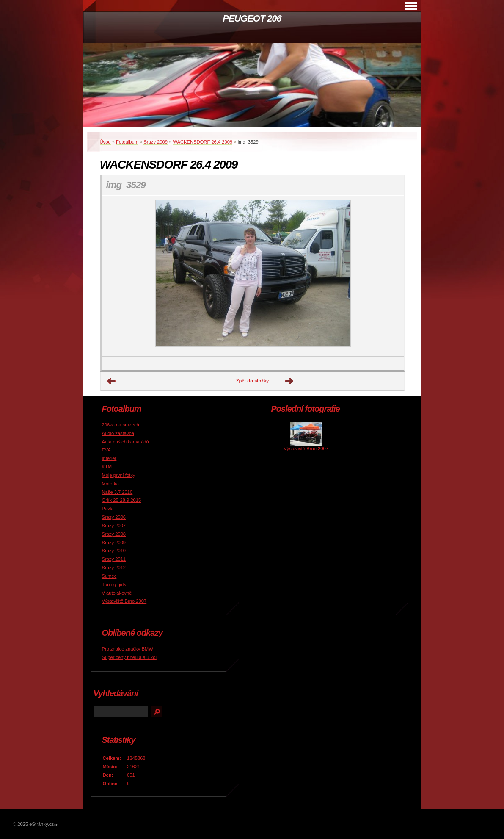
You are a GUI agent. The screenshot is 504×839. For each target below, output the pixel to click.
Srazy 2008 (114, 534)
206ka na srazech (121, 425)
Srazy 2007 (114, 526)
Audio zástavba (118, 433)
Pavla (108, 509)
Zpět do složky (253, 381)
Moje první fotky (119, 475)
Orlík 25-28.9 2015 (122, 500)
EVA (107, 450)
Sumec (109, 576)
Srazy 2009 (156, 142)
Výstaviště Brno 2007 (124, 601)
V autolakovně (117, 593)
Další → (289, 381)
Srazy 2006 (114, 517)
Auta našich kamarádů (125, 442)
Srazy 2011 (114, 559)
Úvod (105, 142)
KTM (107, 467)
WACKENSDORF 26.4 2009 (202, 142)
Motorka (110, 484)
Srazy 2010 (114, 551)
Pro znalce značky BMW (128, 649)
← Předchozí (112, 381)
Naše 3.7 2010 (117, 492)
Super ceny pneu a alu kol (129, 657)
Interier (109, 458)
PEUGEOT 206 (252, 18)
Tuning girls (114, 584)
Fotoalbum (127, 142)
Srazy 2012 (114, 568)
